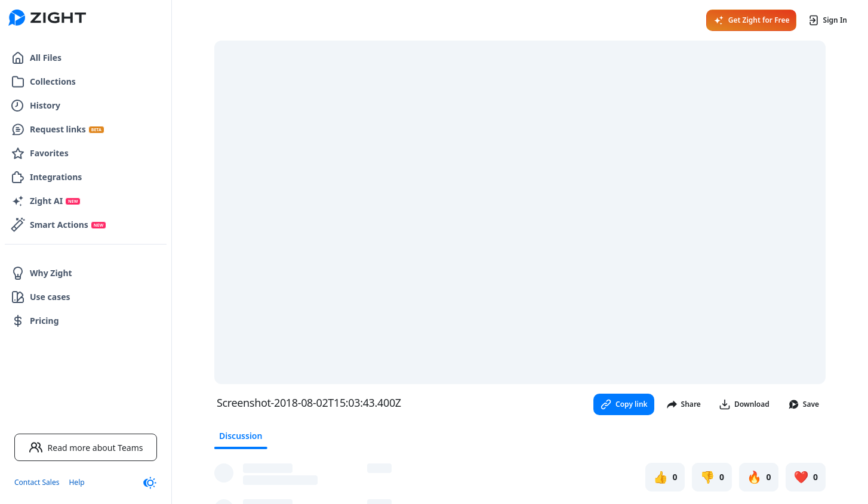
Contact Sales (37, 482)
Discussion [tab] (241, 436)
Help (76, 482)
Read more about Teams (86, 447)
